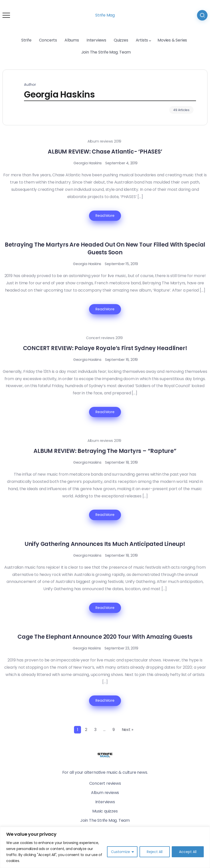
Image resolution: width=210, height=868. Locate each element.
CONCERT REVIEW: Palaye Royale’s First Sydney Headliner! (105, 348)
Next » (127, 730)
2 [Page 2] (86, 730)
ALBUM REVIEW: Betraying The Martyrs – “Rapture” (105, 451)
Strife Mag (105, 15)
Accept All (188, 852)
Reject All (155, 852)
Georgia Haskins (88, 163)
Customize (120, 852)
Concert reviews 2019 (104, 338)
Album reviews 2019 (104, 141)
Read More (105, 216)
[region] (105, 847)
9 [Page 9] (114, 730)
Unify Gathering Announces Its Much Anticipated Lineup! (105, 544)
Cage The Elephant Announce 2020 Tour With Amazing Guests (105, 637)
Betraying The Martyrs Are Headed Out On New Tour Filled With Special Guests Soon (105, 248)
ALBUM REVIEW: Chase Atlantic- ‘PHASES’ (105, 152)
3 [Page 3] (95, 730)
